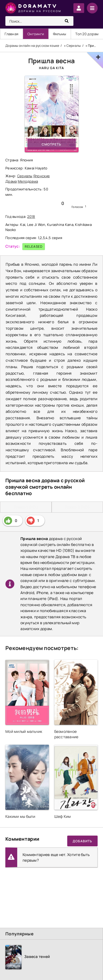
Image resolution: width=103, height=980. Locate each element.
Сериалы (25, 176)
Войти (79, 8)
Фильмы (60, 34)
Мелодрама (28, 181)
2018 (31, 216)
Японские (42, 176)
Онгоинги (36, 34)
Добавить (82, 841)
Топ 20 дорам (87, 34)
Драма (11, 181)
